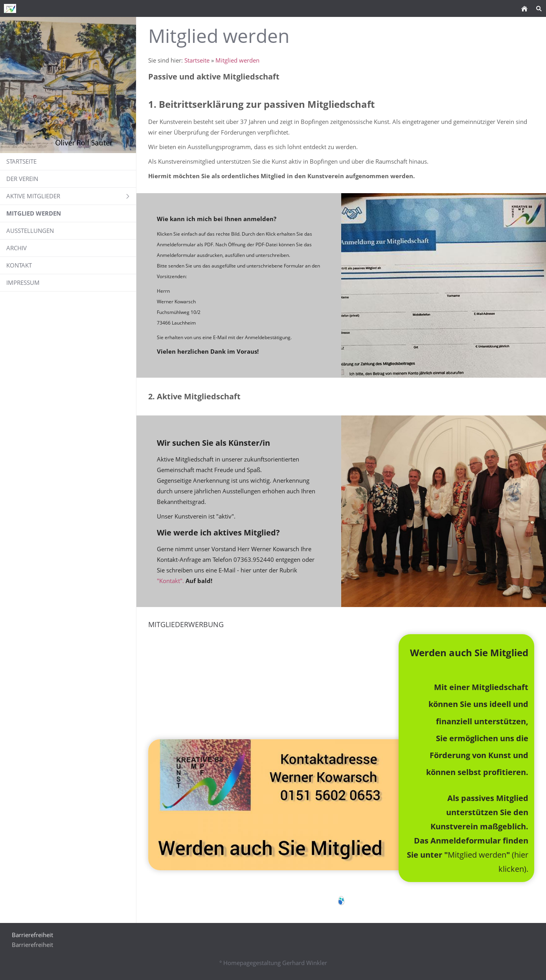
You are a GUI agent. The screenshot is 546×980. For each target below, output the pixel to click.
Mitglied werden (237, 60)
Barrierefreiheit (32, 945)
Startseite (197, 60)
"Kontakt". (171, 581)
